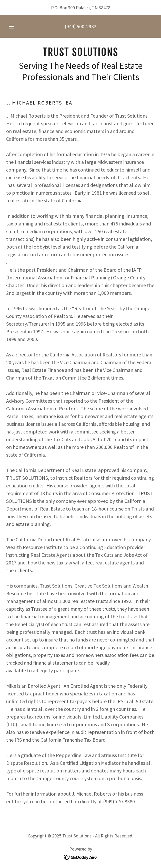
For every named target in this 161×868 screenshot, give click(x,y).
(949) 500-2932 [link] (80, 26)
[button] (13, 26)
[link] (80, 52)
